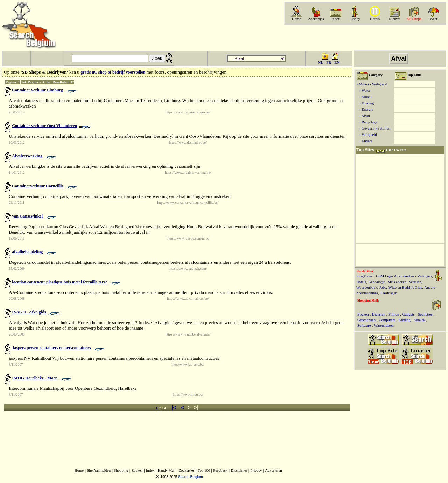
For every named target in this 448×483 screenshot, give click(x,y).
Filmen (394, 314)
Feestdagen (389, 293)
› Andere (365, 141)
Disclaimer (239, 471)
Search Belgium (191, 477)
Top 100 (204, 471)
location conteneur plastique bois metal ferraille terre (59, 282)
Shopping (121, 471)
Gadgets (409, 314)
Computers (387, 320)
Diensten (379, 314)
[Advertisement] (364, 37)
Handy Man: (365, 271)
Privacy (256, 471)
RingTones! (365, 276)
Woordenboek (367, 287)
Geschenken (367, 320)
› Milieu (364, 97)
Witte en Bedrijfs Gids (405, 287)
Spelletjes (426, 314)
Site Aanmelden (99, 471)
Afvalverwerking (27, 156)
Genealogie (377, 282)
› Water (363, 91)
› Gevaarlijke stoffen (373, 128)
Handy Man (167, 471)
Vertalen (415, 282)
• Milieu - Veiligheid (372, 84)
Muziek (420, 320)
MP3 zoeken (397, 282)
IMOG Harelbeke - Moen (35, 378)
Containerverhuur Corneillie (38, 186)
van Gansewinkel (27, 216)
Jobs (383, 287)
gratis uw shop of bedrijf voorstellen (113, 72)
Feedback (220, 471)
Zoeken (137, 471)
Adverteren (274, 471)
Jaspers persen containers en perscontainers (51, 348)
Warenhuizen (384, 326)
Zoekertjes (316, 19)
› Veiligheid (367, 135)
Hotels (375, 19)
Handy (355, 19)
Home (296, 19)
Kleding (405, 320)
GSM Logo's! (386, 276)
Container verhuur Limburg (37, 90)
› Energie (365, 109)
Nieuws (395, 19)
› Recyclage (367, 122)
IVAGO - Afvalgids (29, 312)
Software (365, 326)
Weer (434, 19)
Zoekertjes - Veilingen (415, 276)
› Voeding (365, 103)
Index (336, 19)
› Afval (363, 116)
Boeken (363, 314)
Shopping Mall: (368, 301)
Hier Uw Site (396, 150)
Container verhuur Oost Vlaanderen (44, 126)
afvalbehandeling (27, 252)
